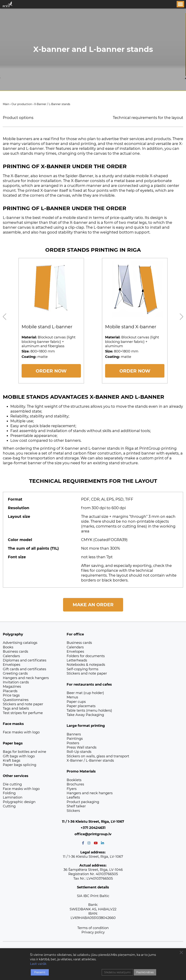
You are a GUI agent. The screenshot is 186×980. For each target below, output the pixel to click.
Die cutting (12, 784)
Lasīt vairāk (38, 964)
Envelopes (12, 665)
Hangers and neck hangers (26, 678)
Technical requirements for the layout (148, 118)
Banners (74, 734)
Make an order (93, 605)
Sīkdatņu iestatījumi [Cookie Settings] (117, 972)
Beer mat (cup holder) (85, 693)
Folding (9, 793)
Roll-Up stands (79, 752)
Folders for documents (86, 656)
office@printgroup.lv (93, 834)
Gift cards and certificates (24, 669)
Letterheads (77, 660)
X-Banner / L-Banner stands (90, 761)
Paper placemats (81, 706)
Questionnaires (16, 700)
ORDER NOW (51, 371)
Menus (72, 697)
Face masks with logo (21, 732)
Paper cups (76, 702)
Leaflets (73, 797)
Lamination (13, 797)
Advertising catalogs (20, 643)
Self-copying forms (82, 669)
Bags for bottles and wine (24, 752)
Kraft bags (12, 761)
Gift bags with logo (19, 756)
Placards (10, 691)
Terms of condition (93, 928)
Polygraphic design (19, 802)
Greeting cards (15, 673)
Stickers (73, 811)
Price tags (11, 695)
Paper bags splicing (20, 765)
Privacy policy (93, 932)
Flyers (72, 789)
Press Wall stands (82, 747)
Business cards (15, 652)
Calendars (11, 656)
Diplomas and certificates (25, 660)
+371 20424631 (93, 828)
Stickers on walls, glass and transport (98, 756)
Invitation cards (16, 682)
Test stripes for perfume (23, 713)
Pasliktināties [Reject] (145, 972)
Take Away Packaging (85, 715)
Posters (73, 743)
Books (8, 647)
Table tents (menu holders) (89, 711)
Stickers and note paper (23, 704)
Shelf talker (76, 806)
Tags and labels (16, 708)
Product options (18, 118)
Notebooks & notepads (86, 665)
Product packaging (83, 802)
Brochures (75, 784)
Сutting (9, 806)
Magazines (12, 687)
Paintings (75, 739)
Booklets (74, 780)
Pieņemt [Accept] (40, 972)
